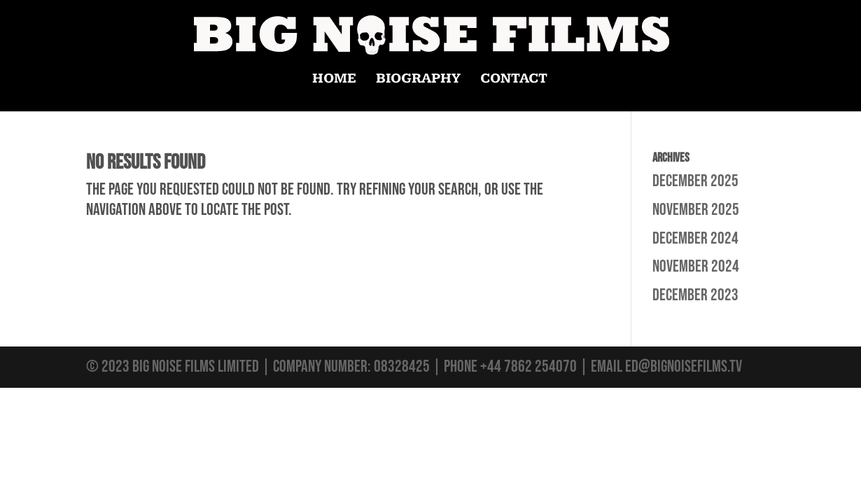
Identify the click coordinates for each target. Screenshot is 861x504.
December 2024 (695, 238)
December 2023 (695, 295)
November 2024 (696, 266)
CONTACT (514, 80)
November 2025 (696, 210)
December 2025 (695, 181)
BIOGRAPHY (418, 80)
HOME (334, 80)
